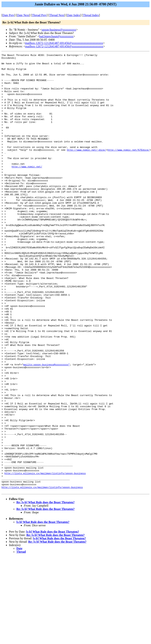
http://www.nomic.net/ (27, 189)
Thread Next (57, 15)
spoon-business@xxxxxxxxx (59, 30)
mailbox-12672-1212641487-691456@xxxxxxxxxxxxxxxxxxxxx (64, 43)
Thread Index (91, 15)
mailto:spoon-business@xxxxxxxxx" (47, 427)
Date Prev (8, 15)
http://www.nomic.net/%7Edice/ (128, 169)
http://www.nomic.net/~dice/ (86, 169)
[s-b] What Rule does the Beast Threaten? (43, 610)
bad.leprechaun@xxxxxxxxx (56, 36)
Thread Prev (39, 15)
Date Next (23, 15)
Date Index (74, 15)
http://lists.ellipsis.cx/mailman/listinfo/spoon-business (45, 557)
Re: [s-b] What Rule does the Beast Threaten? (45, 590)
